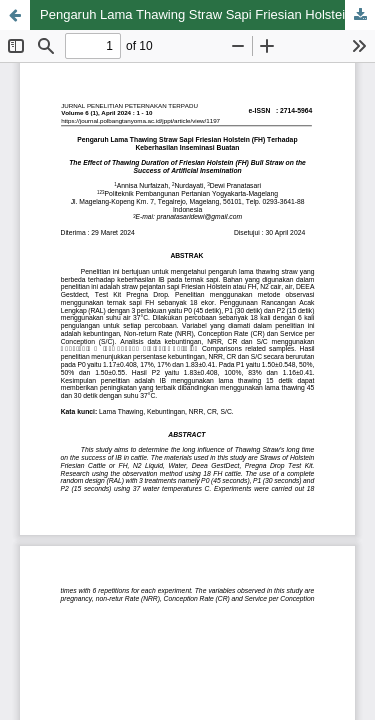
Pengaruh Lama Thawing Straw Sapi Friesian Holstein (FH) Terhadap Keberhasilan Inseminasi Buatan (207, 14)
